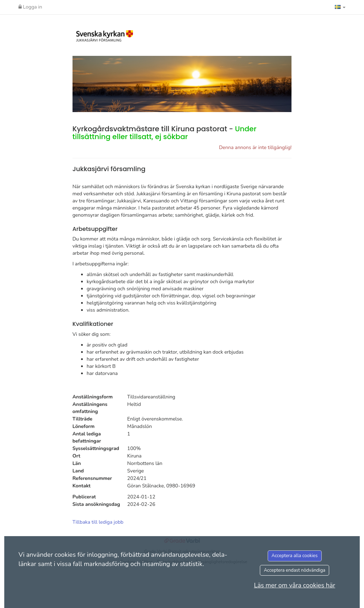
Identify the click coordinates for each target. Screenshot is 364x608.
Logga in (30, 7)
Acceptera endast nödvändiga (295, 570)
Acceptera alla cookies (295, 556)
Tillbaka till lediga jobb (98, 522)
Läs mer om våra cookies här (295, 585)
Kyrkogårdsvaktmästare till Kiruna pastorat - (165, 133)
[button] (340, 7)
